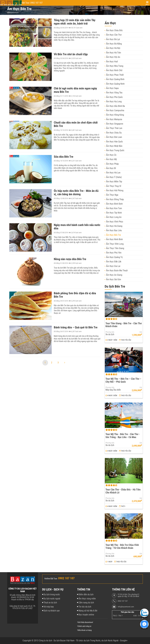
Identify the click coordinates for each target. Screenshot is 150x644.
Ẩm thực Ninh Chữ (114, 70)
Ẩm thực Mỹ (111, 159)
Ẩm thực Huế (112, 62)
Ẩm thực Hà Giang (114, 226)
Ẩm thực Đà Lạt (113, 39)
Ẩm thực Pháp (112, 164)
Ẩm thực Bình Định (114, 204)
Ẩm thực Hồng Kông (115, 115)
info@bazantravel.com (126, 607)
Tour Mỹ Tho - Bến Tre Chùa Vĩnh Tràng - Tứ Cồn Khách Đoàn (122, 546)
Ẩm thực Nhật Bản (114, 146)
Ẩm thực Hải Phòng (115, 190)
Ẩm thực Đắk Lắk (114, 262)
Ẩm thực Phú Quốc (114, 97)
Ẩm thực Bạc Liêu (114, 230)
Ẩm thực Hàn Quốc (114, 142)
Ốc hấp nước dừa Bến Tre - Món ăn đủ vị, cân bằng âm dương (76, 193)
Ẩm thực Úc (111, 155)
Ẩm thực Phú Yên (114, 253)
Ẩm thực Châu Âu (114, 133)
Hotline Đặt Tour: (51, 579)
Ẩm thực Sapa (112, 88)
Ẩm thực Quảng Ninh (115, 84)
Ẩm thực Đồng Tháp (115, 199)
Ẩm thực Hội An (113, 57)
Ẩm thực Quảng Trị (114, 257)
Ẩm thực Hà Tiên (113, 53)
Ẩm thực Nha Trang (115, 66)
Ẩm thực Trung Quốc (115, 150)
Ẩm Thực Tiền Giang (115, 248)
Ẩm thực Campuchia (115, 110)
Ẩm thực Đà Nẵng (114, 44)
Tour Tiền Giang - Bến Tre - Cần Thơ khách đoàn (124, 325)
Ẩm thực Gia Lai (113, 266)
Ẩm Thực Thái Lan (114, 128)
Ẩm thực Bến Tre (113, 235)
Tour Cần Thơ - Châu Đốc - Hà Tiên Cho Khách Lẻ (123, 491)
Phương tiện (110, 332)
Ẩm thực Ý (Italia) (114, 177)
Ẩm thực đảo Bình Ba (115, 106)
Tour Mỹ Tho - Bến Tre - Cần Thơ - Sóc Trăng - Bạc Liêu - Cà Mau (123, 436)
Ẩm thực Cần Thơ (114, 35)
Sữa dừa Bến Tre (64, 157)
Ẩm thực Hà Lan (113, 173)
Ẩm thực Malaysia (114, 119)
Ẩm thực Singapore (115, 124)
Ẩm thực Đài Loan (114, 137)
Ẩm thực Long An (114, 217)
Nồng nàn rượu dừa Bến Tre (70, 259)
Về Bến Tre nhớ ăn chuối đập (71, 54)
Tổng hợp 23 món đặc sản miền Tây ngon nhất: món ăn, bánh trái (75, 22)
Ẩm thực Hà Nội (113, 48)
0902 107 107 (123, 601)
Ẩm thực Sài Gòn (114, 279)
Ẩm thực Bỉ (111, 168)
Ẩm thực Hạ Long (114, 102)
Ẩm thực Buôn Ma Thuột (117, 271)
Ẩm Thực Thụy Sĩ (114, 186)
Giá (141, 332)
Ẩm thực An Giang (114, 275)
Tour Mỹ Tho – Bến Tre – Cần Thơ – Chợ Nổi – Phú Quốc (123, 380)
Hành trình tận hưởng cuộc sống (11, 5)
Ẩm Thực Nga (112, 195)
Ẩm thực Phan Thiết (115, 75)
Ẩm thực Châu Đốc (114, 30)
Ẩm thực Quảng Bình (115, 79)
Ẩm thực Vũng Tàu (114, 93)
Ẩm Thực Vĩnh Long (115, 244)
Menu (147, 5)
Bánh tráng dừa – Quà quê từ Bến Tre (76, 327)
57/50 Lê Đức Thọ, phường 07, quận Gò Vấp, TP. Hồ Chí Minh (129, 595)
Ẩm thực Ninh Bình (114, 239)
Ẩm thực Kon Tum (114, 208)
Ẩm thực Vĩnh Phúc (115, 222)
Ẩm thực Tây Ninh (114, 213)
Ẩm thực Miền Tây (114, 182)
